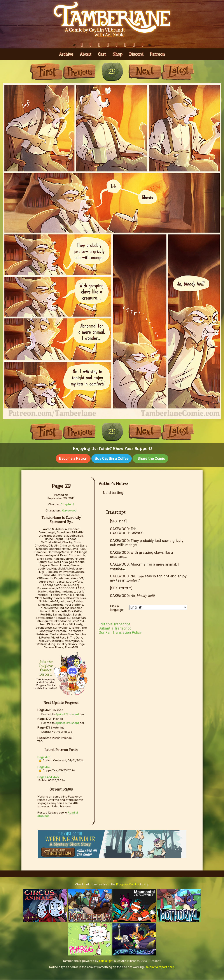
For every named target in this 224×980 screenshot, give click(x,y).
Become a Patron (73, 459)
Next (145, 72)
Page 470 (44, 756)
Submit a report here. (160, 966)
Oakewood (69, 510)
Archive (66, 54)
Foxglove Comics (128, 884)
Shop (118, 54)
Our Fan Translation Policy (120, 632)
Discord (136, 54)
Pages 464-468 (48, 776)
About (86, 54)
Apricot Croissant (67, 713)
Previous (79, 72)
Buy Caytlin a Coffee (112, 459)
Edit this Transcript (114, 623)
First (46, 72)
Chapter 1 (67, 503)
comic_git (106, 960)
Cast (102, 54)
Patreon (157, 54)
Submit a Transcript (115, 627)
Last (178, 72)
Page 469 (44, 766)
